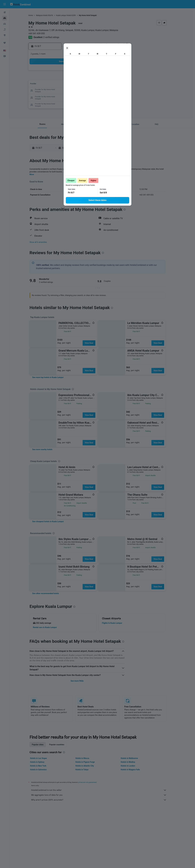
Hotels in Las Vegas (43, 758)
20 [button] (80, 91)
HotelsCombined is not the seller (104, 790)
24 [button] (61, 97)
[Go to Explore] (5, 35)
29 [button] (93, 97)
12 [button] (74, 84)
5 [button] (73, 78)
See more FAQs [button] (82, 681)
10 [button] (61, 84)
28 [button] (87, 97)
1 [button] (93, 71)
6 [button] (80, 78)
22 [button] (93, 91)
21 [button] (87, 91)
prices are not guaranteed (92, 782)
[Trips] (5, 43)
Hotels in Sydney (42, 762)
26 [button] (74, 97)
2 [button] (54, 78)
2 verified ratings (56, 37)
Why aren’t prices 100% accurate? (104, 800)
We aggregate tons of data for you (104, 795)
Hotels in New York (43, 766)
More (36, 174)
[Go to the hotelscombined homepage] (20, 4)
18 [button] (67, 91)
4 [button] (67, 78)
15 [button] (93, 84)
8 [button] (93, 78)
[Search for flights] (5, 12)
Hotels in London (133, 766)
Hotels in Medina (133, 762)
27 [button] (80, 97)
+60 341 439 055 (41, 33)
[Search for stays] (5, 18)
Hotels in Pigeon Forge (90, 762)
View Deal (94, 343)
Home (35, 15)
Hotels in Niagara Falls (135, 770)
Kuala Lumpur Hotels (68, 15)
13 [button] (80, 84)
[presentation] (132, 44)
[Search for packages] (5, 29)
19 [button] (74, 91)
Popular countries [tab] (61, 745)
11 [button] (67, 84)
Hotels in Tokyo (87, 770)
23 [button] (54, 97)
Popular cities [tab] (42, 745)
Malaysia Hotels (47, 15)
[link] (53, 377)
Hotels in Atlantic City (89, 766)
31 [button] (61, 104)
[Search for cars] (5, 24)
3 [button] (60, 78)
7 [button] (86, 78)
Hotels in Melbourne (134, 758)
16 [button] (54, 91)
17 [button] (61, 91)
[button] (5, 4)
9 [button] (54, 84)
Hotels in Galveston (43, 770)
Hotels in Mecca (87, 758)
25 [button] (67, 97)
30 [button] (54, 104)
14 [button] (87, 84)
